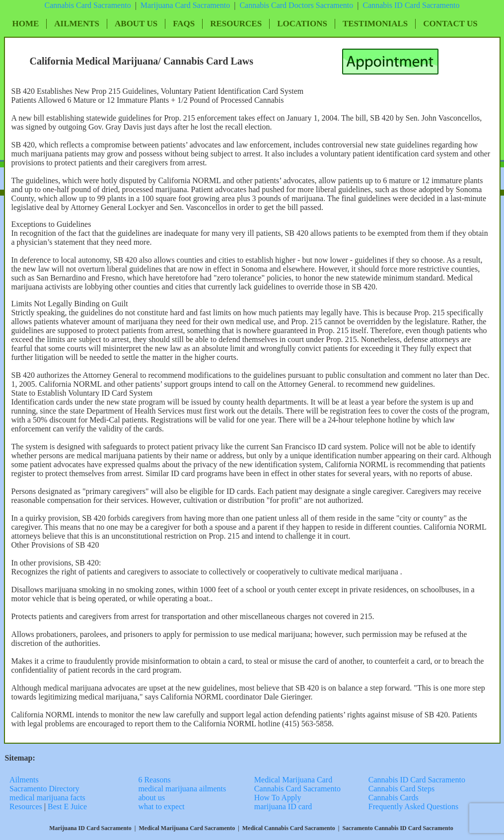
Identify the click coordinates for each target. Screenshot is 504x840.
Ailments (77, 24)
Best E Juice (67, 806)
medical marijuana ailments (182, 789)
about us (151, 798)
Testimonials (375, 24)
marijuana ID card (283, 806)
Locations (302, 24)
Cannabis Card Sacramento (87, 5)
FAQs (184, 24)
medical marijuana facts (47, 798)
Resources (236, 24)
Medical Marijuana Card (293, 780)
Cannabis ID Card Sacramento (417, 780)
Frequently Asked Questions (413, 806)
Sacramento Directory (45, 789)
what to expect (161, 806)
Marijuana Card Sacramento (185, 5)
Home (26, 24)
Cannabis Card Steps (401, 789)
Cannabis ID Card (392, 5)
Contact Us (450, 24)
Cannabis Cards (394, 798)
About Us (136, 24)
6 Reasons (154, 780)
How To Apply (278, 798)
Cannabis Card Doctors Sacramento (296, 5)
